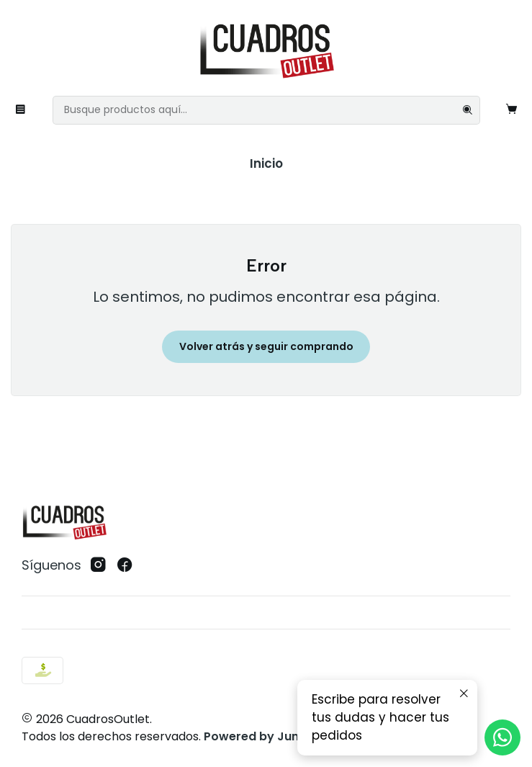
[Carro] (512, 110)
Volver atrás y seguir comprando (266, 346)
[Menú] (21, 110)
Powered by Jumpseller (273, 736)
